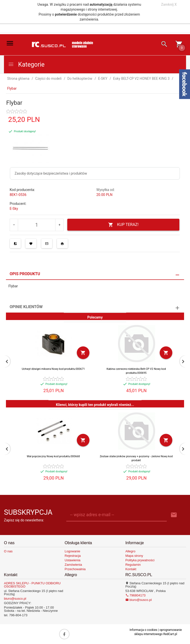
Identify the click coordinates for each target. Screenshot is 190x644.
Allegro (130, 551)
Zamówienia (73, 565)
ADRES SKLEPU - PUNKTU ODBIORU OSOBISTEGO (32, 585)
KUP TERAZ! (123, 225)
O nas (8, 551)
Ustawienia (72, 560)
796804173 (136, 595)
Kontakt (131, 569)
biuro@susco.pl (15, 599)
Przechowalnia (75, 569)
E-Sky (14, 209)
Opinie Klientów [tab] (26, 307)
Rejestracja (73, 556)
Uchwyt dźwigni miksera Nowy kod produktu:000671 (53, 369)
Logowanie (72, 551)
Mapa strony (134, 556)
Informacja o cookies (143, 630)
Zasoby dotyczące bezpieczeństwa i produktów (51, 173)
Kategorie (26, 65)
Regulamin (133, 565)
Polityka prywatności (140, 560)
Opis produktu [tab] (25, 274)
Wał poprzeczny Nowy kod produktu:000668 (53, 456)
